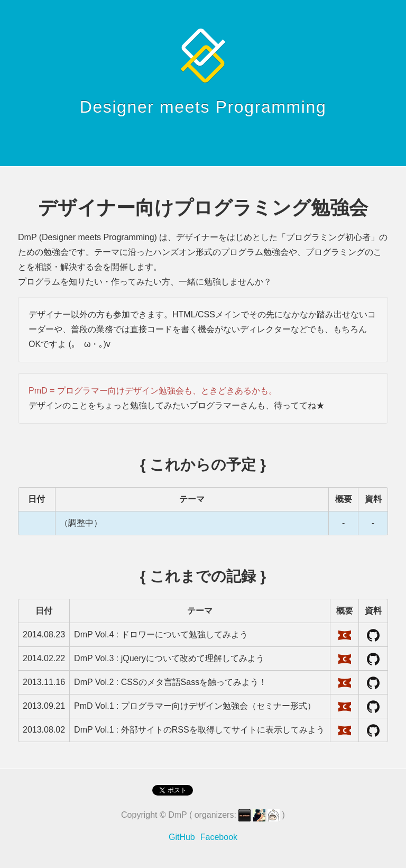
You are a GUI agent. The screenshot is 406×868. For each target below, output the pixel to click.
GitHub (182, 837)
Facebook (219, 837)
